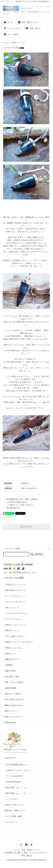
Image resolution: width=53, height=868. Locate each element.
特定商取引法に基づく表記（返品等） (23, 499)
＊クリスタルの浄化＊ (14, 776)
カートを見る (11, 34)
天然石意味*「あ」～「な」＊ (17, 788)
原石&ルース (10, 654)
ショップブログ (12, 28)
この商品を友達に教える (17, 502)
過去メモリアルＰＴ (13, 717)
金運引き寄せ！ (11, 671)
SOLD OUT (26, 527)
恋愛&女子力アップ (13, 659)
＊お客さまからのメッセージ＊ (18, 770)
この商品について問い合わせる (20, 505)
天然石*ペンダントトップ (15, 625)
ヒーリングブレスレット (15, 596)
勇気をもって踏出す (13, 694)
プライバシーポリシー (39, 853)
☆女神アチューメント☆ (15, 585)
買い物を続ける (13, 508)
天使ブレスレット (12, 608)
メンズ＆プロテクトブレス (16, 613)
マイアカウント (11, 822)
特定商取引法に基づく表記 (16, 853)
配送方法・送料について (15, 811)
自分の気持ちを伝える (14, 700)
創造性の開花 (10, 688)
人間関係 (8, 665)
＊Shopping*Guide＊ (13, 782)
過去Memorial (10, 723)
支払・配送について (28, 22)
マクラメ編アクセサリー (15, 636)
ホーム (8, 22)
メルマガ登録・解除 (13, 816)
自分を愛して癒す (12, 677)
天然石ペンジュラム (19, 43)
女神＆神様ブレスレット (15, 590)
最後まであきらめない (14, 705)
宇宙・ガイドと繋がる (14, 682)
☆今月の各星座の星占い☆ (16, 765)
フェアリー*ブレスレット (15, 602)
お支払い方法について (14, 805)
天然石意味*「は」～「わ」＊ (17, 793)
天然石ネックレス (12, 631)
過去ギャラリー (11, 711)
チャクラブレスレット (14, 619)
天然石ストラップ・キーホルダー (19, 642)
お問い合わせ (33, 28)
